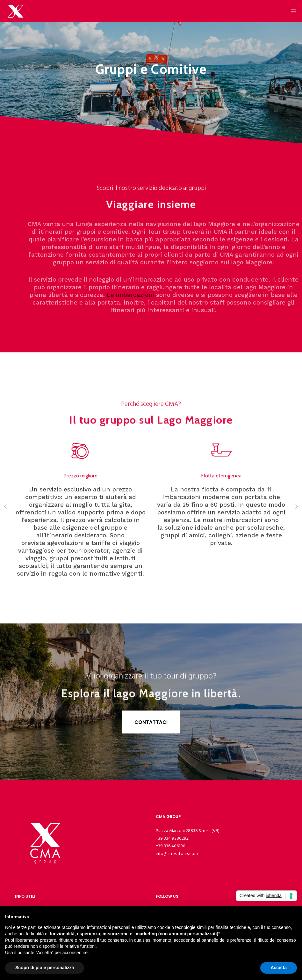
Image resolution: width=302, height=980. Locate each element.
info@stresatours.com (177, 854)
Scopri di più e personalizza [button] (45, 968)
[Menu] (291, 11)
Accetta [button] (279, 968)
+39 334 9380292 (172, 838)
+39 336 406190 (171, 846)
